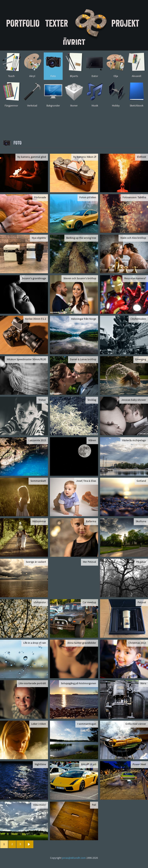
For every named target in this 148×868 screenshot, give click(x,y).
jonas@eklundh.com (74, 858)
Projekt (125, 23)
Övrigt (74, 43)
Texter (57, 23)
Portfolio (23, 23)
